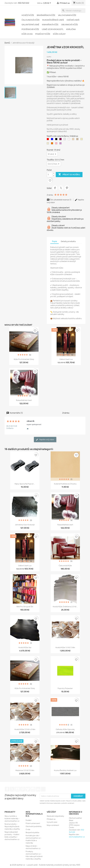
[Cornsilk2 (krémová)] (48, 144)
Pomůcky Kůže (43, 34)
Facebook (7, 789)
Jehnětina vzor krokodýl (25, 525)
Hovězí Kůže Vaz (25, 647)
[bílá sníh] (69, 140)
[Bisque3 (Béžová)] (78, 140)
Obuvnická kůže (70, 25)
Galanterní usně (30, 25)
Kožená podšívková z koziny (65, 484)
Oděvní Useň (73, 20)
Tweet (61, 188)
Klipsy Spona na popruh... (25, 484)
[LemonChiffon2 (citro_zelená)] (82, 140)
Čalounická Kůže (31, 20)
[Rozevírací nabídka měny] (47, 3)
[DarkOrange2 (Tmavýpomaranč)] (52, 144)
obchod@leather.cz (77, 837)
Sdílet (55, 188)
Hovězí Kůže (28, 15)
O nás (28, 829)
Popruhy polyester (65, 688)
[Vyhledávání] (73, 11)
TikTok (43, 789)
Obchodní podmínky (34, 826)
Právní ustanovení (33, 823)
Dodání (28, 820)
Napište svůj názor (45, 440)
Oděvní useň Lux (66, 359)
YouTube (17, 789)
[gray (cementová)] (65, 140)
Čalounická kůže (65, 566)
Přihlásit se (51, 819)
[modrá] (52, 140)
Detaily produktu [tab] (68, 241)
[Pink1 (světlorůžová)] (57, 144)
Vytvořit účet (52, 822)
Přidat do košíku (69, 175)
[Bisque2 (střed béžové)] (74, 140)
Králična (71, 29)
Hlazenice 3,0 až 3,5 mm (25, 770)
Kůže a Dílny (59, 34)
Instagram (33, 789)
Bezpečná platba (32, 832)
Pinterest (67, 188)
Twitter (12, 789)
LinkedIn (38, 789)
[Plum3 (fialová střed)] (61, 144)
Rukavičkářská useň (53, 20)
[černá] (57, 140)
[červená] (48, 140)
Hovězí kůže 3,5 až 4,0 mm (25, 729)
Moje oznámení (53, 825)
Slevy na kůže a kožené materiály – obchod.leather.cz (12, 819)
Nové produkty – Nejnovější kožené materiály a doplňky (12, 826)
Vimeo (28, 789)
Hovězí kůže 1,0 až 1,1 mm (65, 647)
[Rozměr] (52, 154)
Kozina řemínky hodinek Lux (65, 770)
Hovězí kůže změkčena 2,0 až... (65, 607)
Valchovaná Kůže (67, 15)
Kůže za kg (27, 34)
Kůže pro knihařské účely (24, 359)
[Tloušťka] (54, 164)
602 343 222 (24, 3)
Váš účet (51, 812)
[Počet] (50, 175)
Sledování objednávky (55, 816)
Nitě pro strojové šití (25, 607)
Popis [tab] (54, 241)
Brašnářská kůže (46, 15)
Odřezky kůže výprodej (65, 729)
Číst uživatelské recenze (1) (59, 200)
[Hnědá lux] (61, 140)
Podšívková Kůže (30, 29)
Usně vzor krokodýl (53, 29)
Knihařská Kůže (50, 25)
